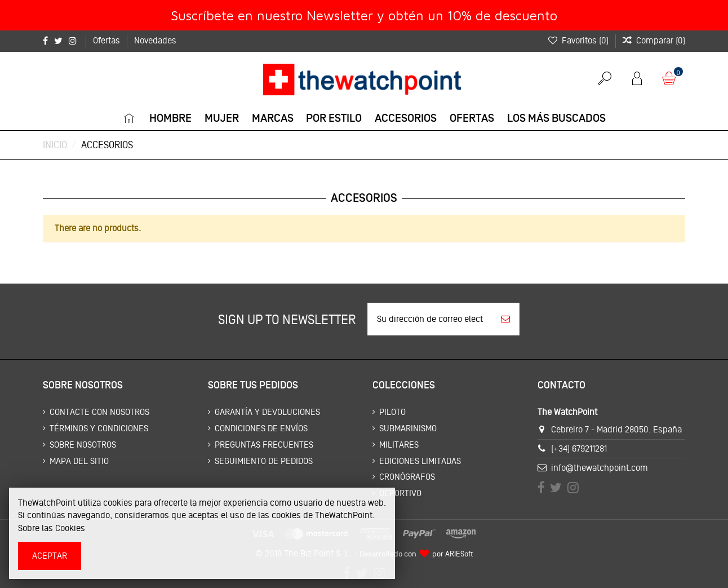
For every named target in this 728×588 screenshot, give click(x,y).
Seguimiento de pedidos (264, 461)
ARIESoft (459, 554)
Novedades (155, 40)
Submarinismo (408, 428)
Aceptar (50, 556)
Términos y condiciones (99, 428)
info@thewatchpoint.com (600, 468)
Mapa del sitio (79, 461)
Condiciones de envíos (261, 428)
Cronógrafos (407, 477)
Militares (399, 445)
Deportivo (400, 493)
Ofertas (108, 40)
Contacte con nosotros (99, 412)
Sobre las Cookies (52, 528)
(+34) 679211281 (579, 448)
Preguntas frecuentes (264, 445)
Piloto (392, 412)
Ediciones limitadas (420, 461)
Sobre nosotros (83, 445)
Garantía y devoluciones (267, 412)
